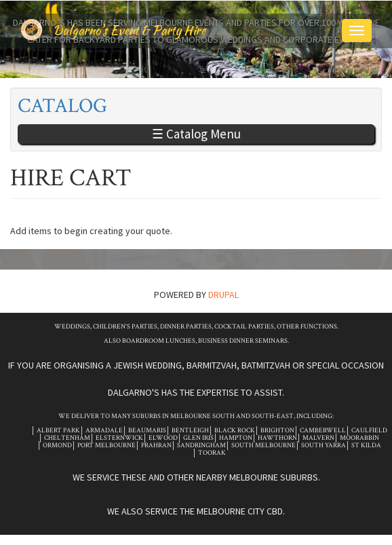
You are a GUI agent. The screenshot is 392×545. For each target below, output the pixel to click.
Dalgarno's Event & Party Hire (129, 30)
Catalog (62, 106)
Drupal (223, 295)
